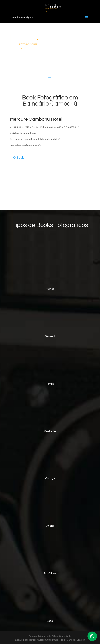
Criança (50, 478)
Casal (50, 621)
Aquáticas (50, 573)
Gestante (50, 431)
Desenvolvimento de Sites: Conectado (50, 636)
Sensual (50, 336)
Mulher (50, 289)
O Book (18, 158)
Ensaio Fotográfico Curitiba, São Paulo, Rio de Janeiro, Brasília (50, 640)
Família (50, 384)
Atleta (50, 526)
